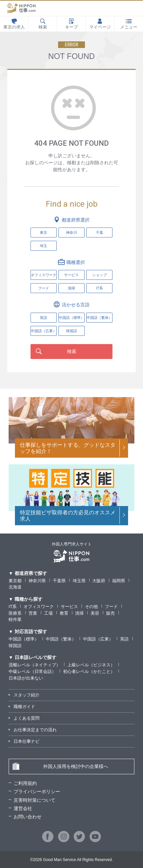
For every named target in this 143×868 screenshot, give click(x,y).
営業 (33, 613)
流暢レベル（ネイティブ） (35, 665)
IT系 (99, 288)
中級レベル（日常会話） (32, 671)
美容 (95, 613)
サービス (71, 275)
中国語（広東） (98, 639)
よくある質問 (27, 718)
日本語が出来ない (26, 678)
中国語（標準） (24, 639)
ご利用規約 (25, 783)
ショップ (100, 275)
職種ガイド (24, 707)
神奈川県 (37, 581)
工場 (48, 613)
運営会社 (23, 808)
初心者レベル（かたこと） (89, 671)
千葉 (100, 232)
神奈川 (71, 232)
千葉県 (59, 581)
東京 (43, 232)
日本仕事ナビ (27, 741)
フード (44, 288)
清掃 (71, 288)
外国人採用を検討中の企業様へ (60, 766)
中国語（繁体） (61, 639)
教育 (64, 613)
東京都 (15, 581)
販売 (110, 613)
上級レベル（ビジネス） (91, 665)
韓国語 (15, 646)
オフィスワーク (44, 275)
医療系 (15, 613)
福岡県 (119, 581)
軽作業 (15, 619)
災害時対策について (35, 800)
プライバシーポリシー (37, 791)
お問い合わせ (28, 817)
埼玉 (43, 246)
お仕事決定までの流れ (35, 730)
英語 (124, 639)
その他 (91, 607)
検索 (72, 351)
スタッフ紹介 (27, 695)
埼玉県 (79, 581)
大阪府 (99, 581)
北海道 (15, 587)
